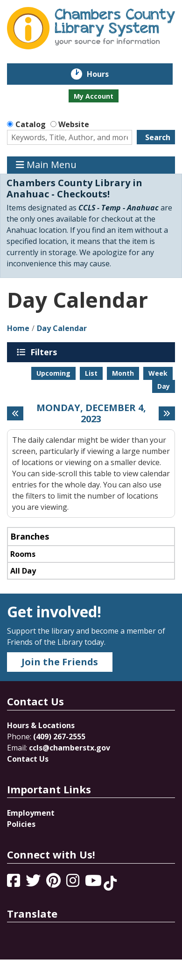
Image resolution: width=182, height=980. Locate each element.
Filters (45, 352)
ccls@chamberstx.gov (70, 748)
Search (158, 137)
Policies (21, 824)
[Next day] (167, 413)
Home (18, 328)
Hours (104, 74)
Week (158, 373)
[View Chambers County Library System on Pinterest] (54, 883)
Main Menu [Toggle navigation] (46, 165)
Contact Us (28, 759)
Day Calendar (62, 328)
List (91, 373)
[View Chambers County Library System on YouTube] (94, 883)
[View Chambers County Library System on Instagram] (74, 883)
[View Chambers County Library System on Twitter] (34, 883)
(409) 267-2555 (59, 737)
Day (164, 386)
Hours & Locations (41, 725)
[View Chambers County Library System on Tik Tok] (110, 883)
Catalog (31, 124)
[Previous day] (15, 413)
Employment (31, 813)
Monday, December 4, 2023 (91, 413)
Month (123, 373)
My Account (94, 96)
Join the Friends (60, 662)
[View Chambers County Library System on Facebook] (14, 883)
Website (74, 124)
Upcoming (53, 373)
